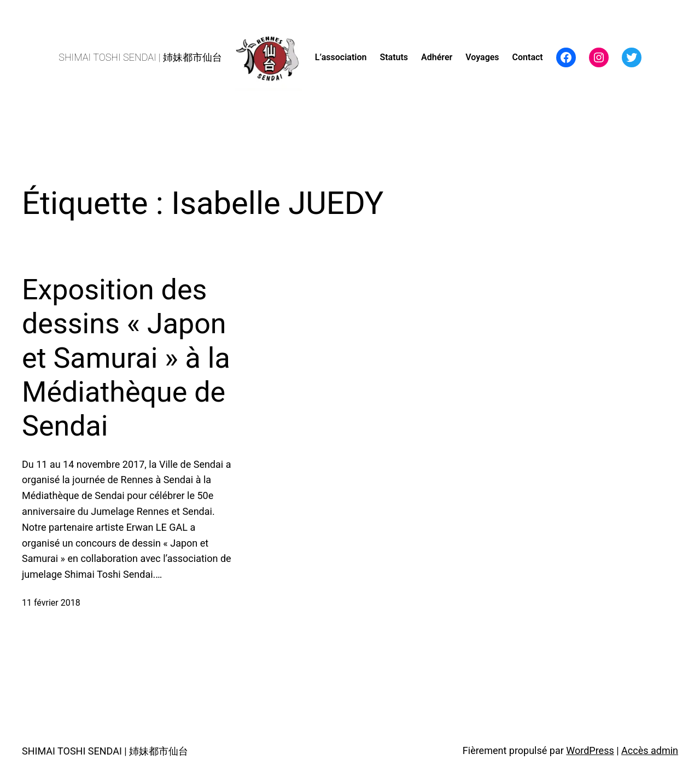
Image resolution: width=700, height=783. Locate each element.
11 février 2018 (51, 603)
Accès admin (650, 750)
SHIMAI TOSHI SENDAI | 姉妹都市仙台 (140, 57)
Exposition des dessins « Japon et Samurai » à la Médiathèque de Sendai (126, 358)
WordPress (590, 750)
